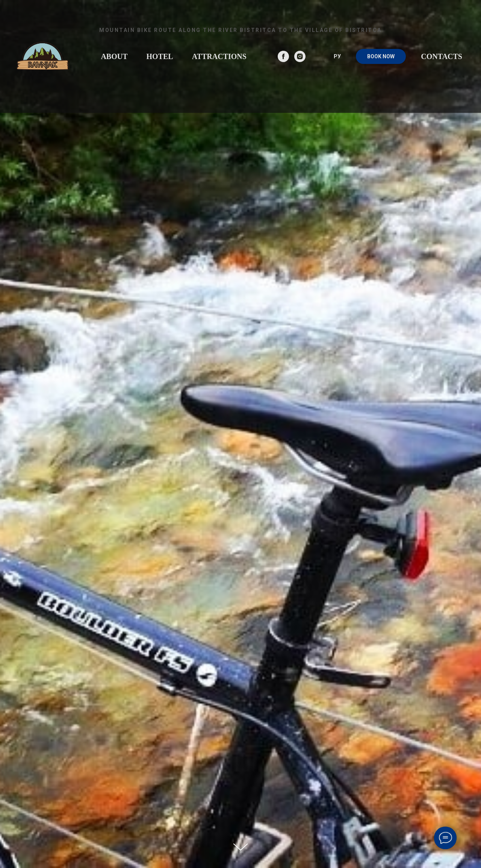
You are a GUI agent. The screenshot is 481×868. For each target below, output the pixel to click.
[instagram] (300, 56)
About (114, 56)
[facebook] (283, 56)
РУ (337, 56)
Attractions (219, 56)
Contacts (442, 56)
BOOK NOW (381, 56)
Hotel (160, 56)
